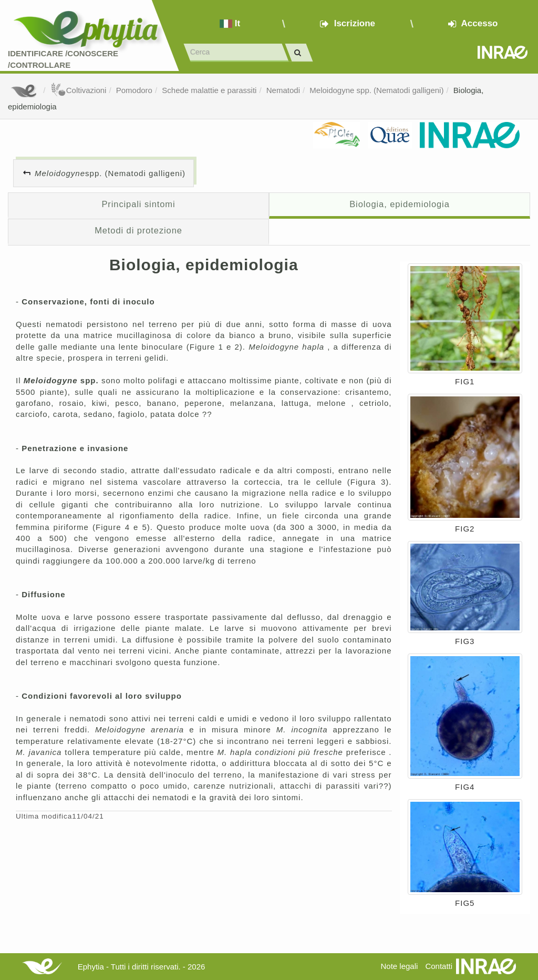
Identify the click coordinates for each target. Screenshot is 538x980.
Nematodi (283, 90)
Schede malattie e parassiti (209, 90)
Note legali (399, 966)
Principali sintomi (138, 204)
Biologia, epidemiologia (400, 204)
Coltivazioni (79, 90)
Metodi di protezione (138, 230)
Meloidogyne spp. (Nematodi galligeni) (376, 90)
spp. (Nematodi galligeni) (110, 173)
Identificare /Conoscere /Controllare (63, 59)
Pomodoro (134, 90)
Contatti (439, 966)
